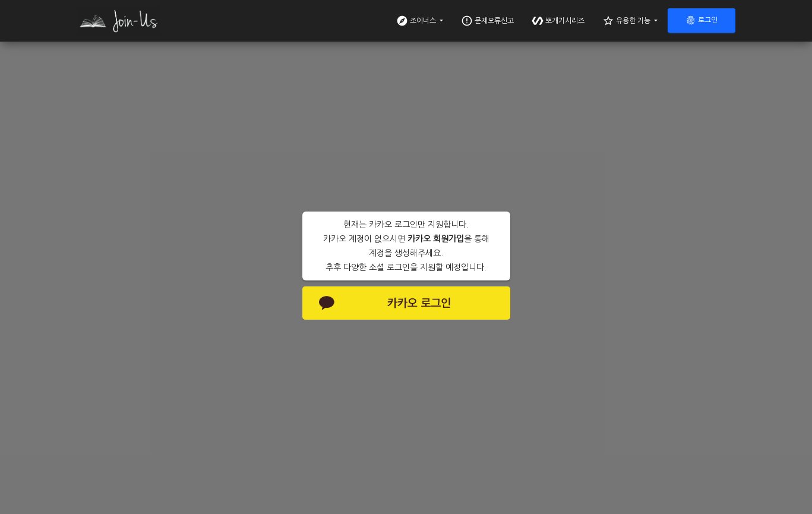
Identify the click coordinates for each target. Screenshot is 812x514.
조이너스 (417, 21)
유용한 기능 (627, 21)
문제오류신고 (487, 21)
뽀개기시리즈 (558, 21)
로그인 (702, 21)
